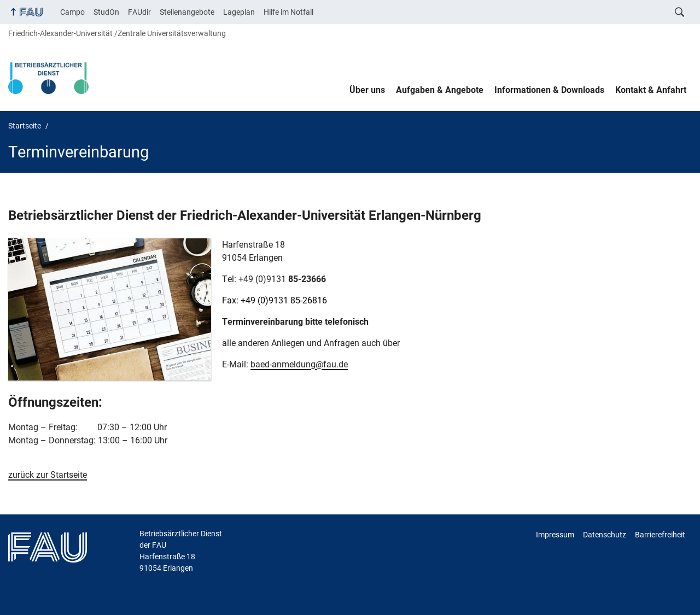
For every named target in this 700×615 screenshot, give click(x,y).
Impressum (555, 535)
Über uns (367, 90)
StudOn (106, 12)
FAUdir (139, 12)
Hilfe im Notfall (288, 12)
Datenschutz (605, 535)
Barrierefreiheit (660, 535)
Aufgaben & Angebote (440, 90)
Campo (72, 12)
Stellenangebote (187, 12)
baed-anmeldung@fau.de (299, 364)
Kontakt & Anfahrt (651, 90)
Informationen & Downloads (549, 90)
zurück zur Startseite (48, 475)
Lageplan (239, 12)
